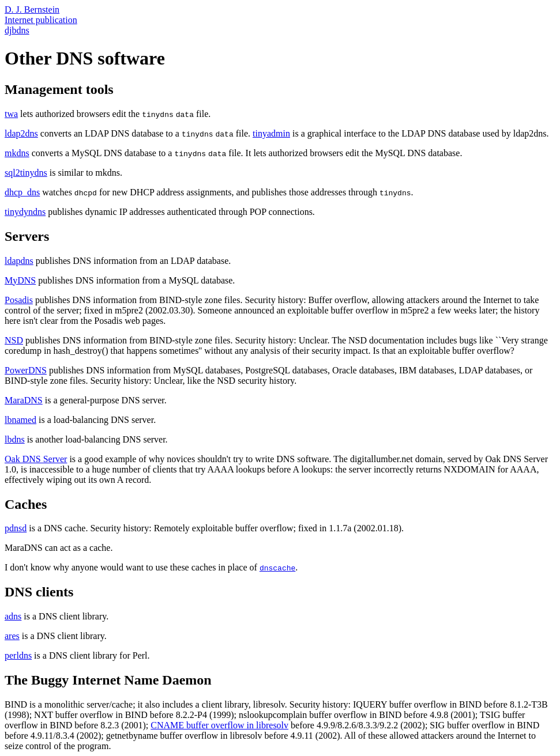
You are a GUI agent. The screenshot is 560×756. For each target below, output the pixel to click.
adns (13, 616)
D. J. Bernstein (32, 10)
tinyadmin (271, 133)
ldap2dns (21, 133)
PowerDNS (26, 370)
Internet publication (41, 20)
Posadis (19, 300)
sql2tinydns (26, 173)
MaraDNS (24, 400)
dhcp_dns (22, 192)
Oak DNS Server (36, 459)
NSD (14, 340)
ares (12, 636)
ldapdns (19, 261)
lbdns (15, 439)
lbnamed (20, 420)
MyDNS (20, 280)
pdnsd (16, 528)
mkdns (17, 153)
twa (11, 114)
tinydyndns (25, 212)
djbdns (17, 30)
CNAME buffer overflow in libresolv (219, 725)
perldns (18, 655)
